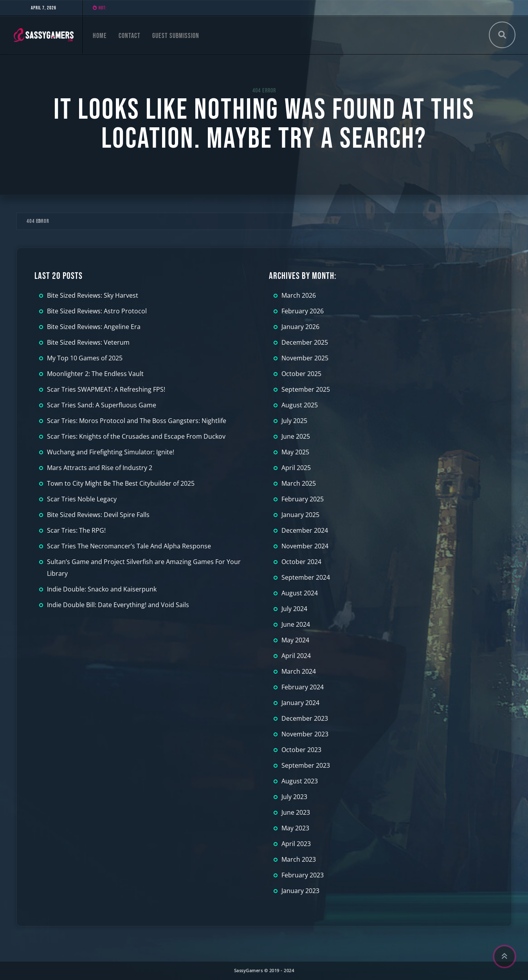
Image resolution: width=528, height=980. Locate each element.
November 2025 (305, 358)
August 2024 (300, 593)
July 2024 (294, 609)
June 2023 (296, 812)
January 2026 (300, 327)
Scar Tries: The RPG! (76, 530)
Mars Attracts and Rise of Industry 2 (100, 468)
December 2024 (305, 530)
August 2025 (300, 405)
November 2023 (305, 734)
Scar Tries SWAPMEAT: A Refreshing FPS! (106, 389)
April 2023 (296, 844)
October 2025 (301, 374)
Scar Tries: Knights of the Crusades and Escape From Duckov (136, 436)
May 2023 (295, 828)
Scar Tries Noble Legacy (82, 499)
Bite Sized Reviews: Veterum (88, 342)
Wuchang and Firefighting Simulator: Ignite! (111, 452)
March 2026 (299, 295)
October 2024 (301, 562)
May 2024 (295, 640)
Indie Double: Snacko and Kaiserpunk (102, 589)
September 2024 (306, 577)
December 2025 (305, 342)
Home (100, 36)
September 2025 (306, 389)
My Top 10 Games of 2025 (85, 358)
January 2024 (300, 703)
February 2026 (303, 311)
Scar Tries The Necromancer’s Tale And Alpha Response (129, 546)
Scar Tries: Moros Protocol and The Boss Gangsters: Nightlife (137, 421)
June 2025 (296, 436)
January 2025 (300, 515)
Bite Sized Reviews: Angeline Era (94, 327)
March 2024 (299, 671)
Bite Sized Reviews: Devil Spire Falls (98, 515)
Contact (130, 36)
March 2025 (299, 483)
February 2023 (303, 875)
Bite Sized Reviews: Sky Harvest (93, 295)
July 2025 (294, 421)
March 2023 (299, 859)
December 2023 (305, 718)
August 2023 (300, 781)
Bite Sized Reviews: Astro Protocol (97, 311)
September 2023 (306, 765)
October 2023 (301, 750)
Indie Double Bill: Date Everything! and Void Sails (118, 605)
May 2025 (295, 452)
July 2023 (294, 797)
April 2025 (296, 468)
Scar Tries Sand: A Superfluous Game (102, 405)
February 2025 (303, 499)
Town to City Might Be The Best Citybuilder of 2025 (121, 483)
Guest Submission (176, 36)
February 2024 (303, 687)
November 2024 (305, 546)
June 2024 (296, 624)
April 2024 (296, 656)
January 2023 (300, 891)
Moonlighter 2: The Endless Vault (95, 374)
